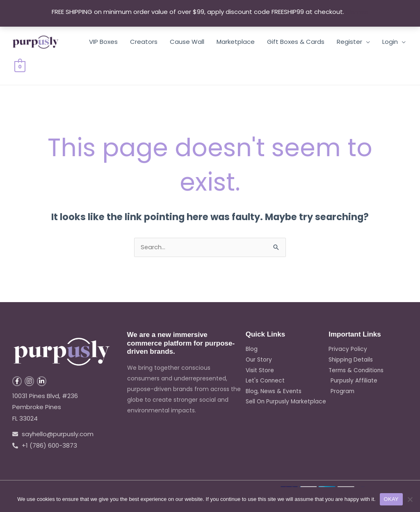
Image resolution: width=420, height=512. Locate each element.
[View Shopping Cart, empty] (20, 66)
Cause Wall (187, 42)
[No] (410, 499)
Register (349, 42)
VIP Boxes (103, 42)
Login (390, 42)
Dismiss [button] (357, 12)
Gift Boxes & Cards (296, 42)
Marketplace (236, 42)
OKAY (391, 499)
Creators (144, 42)
